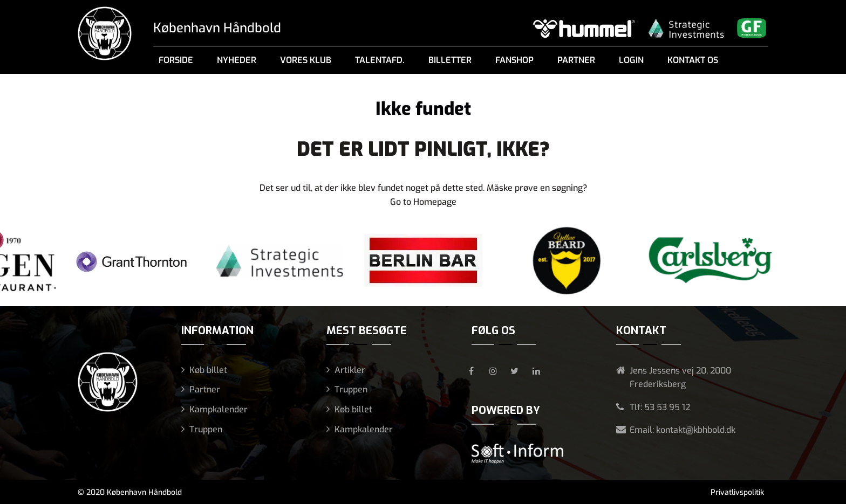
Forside (176, 60)
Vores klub (306, 60)
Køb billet (208, 370)
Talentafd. (380, 60)
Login (631, 60)
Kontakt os (693, 60)
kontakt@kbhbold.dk (696, 430)
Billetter (450, 60)
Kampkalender (219, 409)
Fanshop (514, 60)
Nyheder (237, 60)
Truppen (206, 429)
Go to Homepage (423, 202)
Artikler (350, 370)
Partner (576, 60)
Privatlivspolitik (737, 492)
